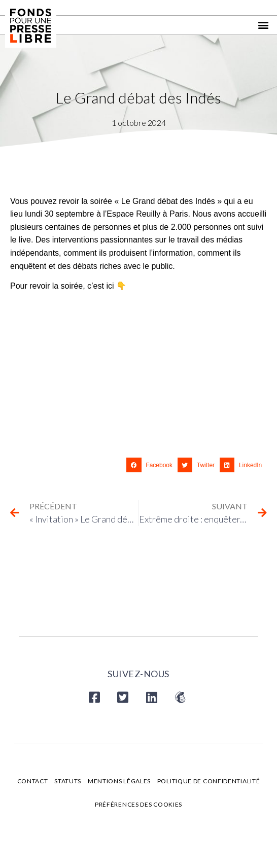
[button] (264, 25)
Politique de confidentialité (209, 781)
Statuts (68, 781)
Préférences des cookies (138, 804)
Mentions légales (119, 781)
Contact (33, 781)
